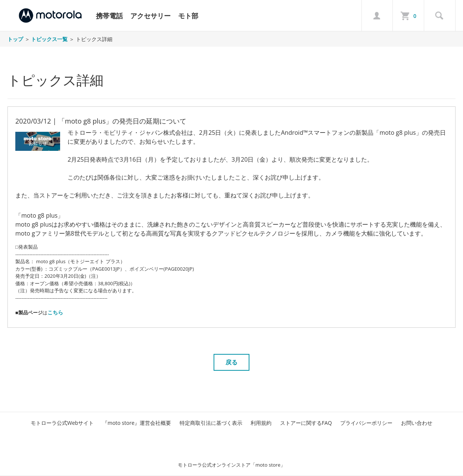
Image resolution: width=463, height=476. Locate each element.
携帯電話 (109, 16)
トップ (15, 39)
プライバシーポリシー (366, 423)
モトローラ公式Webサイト (62, 423)
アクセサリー (150, 16)
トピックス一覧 (49, 39)
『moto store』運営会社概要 (137, 423)
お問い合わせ (417, 423)
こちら (55, 312)
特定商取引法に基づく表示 (211, 423)
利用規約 (261, 423)
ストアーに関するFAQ (306, 423)
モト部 (188, 16)
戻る (232, 362)
